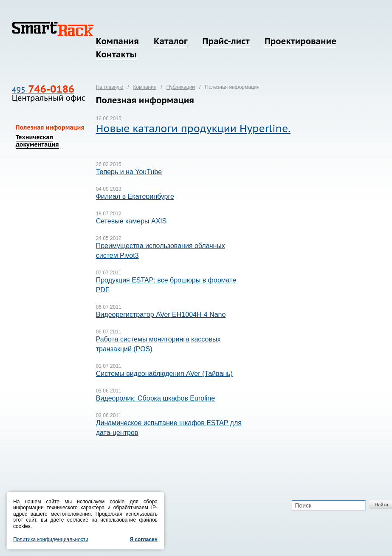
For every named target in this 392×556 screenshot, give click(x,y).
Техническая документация (37, 141)
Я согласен (144, 539)
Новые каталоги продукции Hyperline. (193, 128)
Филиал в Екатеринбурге (135, 196)
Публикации (181, 87)
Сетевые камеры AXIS (131, 221)
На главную (110, 87)
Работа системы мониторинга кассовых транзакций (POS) (158, 344)
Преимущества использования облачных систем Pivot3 (161, 251)
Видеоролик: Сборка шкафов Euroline (155, 398)
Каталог (171, 41)
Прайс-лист (226, 41)
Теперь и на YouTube (129, 172)
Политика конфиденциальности (51, 539)
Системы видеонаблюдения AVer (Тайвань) (164, 374)
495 (43, 90)
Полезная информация (50, 127)
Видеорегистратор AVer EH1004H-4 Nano (161, 315)
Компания (117, 41)
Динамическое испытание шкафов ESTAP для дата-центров (169, 428)
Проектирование (300, 41)
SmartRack (53, 29)
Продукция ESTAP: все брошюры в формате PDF (166, 285)
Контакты (116, 54)
